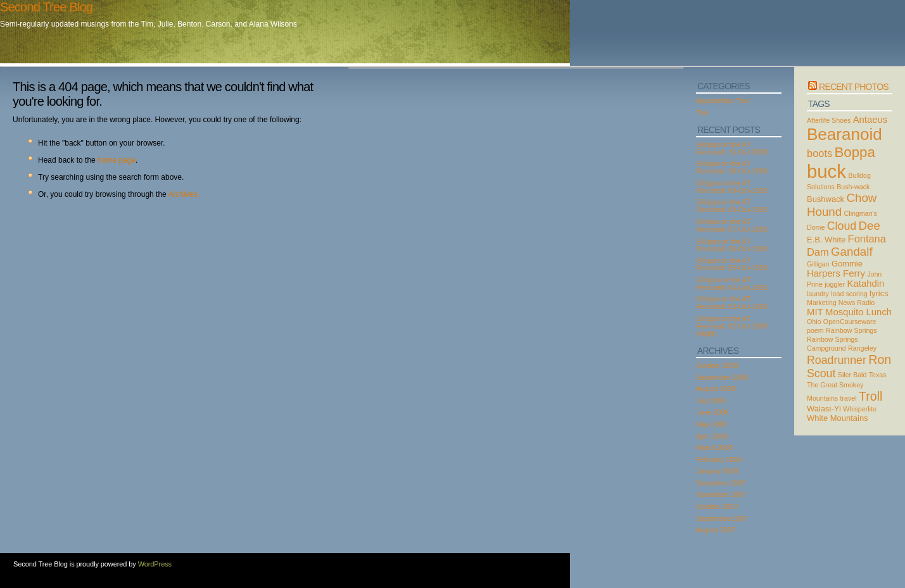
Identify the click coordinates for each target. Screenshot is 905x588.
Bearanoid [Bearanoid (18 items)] (845, 134)
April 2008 (712, 436)
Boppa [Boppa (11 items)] (855, 152)
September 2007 (722, 518)
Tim (702, 113)
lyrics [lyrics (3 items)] (879, 293)
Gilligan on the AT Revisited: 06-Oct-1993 (732, 245)
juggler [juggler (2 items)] (835, 284)
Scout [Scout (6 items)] (821, 373)
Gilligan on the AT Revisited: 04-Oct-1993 (732, 284)
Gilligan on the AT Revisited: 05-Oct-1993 (732, 264)
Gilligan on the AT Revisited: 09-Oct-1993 (732, 187)
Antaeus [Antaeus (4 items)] (870, 120)
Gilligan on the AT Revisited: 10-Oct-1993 (732, 167)
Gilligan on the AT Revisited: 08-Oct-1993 (732, 206)
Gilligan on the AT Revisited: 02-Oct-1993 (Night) (732, 326)
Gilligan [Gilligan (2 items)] (818, 264)
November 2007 (721, 494)
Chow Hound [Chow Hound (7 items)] (842, 205)
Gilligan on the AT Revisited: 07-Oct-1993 (732, 225)
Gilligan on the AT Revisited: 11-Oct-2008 (732, 148)
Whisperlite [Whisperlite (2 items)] (860, 409)
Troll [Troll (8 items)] (871, 396)
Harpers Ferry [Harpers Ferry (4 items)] (836, 273)
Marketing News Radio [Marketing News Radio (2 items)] (841, 303)
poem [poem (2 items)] (815, 330)
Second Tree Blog (46, 7)
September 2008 (722, 377)
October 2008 (717, 365)
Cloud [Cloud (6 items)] (842, 226)
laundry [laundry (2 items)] (818, 294)
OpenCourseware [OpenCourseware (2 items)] (850, 322)
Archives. (183, 194)
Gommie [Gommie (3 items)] (847, 264)
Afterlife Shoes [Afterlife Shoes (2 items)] (829, 120)
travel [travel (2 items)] (849, 398)
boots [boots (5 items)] (820, 153)
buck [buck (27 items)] (826, 171)
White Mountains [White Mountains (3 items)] (838, 418)
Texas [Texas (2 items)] (878, 375)
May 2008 (711, 424)
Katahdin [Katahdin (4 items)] (866, 284)
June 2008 (712, 412)
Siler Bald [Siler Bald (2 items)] (852, 375)
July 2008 (711, 401)
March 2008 (714, 447)
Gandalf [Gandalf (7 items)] (852, 252)
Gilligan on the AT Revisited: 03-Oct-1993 (732, 303)
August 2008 (716, 389)
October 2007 (717, 506)
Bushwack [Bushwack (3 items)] (826, 199)
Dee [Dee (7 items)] (870, 226)
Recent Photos (854, 87)
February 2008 (719, 460)
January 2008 (717, 471)
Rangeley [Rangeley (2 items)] (862, 348)
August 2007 (716, 530)
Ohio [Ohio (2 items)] (814, 322)
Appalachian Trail (723, 101)
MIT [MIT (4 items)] (815, 312)
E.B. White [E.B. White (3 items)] (826, 240)
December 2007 (721, 483)
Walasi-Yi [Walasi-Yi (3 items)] (824, 409)
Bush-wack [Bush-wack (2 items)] (853, 187)
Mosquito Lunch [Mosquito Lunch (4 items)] (858, 312)
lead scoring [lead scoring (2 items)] (849, 294)
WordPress (155, 564)
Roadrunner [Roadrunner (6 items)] (837, 360)
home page (117, 160)
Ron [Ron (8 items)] (880, 360)
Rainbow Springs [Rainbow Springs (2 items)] (851, 330)
